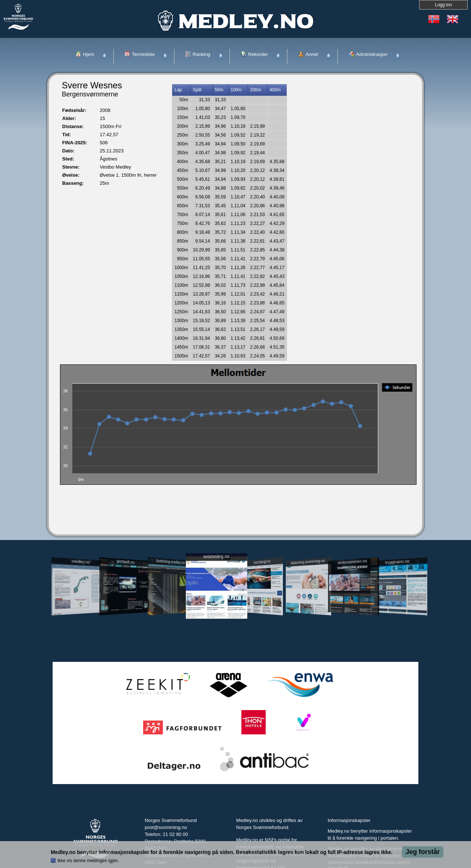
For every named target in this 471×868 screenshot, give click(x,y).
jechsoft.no (126, 562)
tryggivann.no (397, 562)
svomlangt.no (262, 562)
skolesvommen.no (353, 562)
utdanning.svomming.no (308, 562)
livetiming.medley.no (171, 562)
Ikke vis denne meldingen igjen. (88, 861)
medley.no (80, 562)
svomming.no (216, 557)
